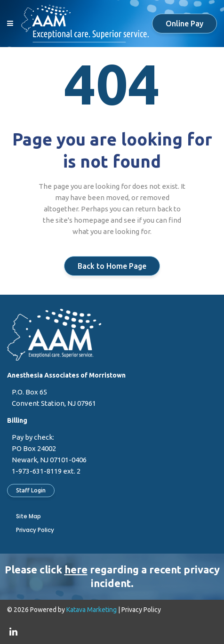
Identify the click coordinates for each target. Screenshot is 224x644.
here (76, 569)
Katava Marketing (92, 610)
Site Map (28, 516)
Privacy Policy (35, 530)
